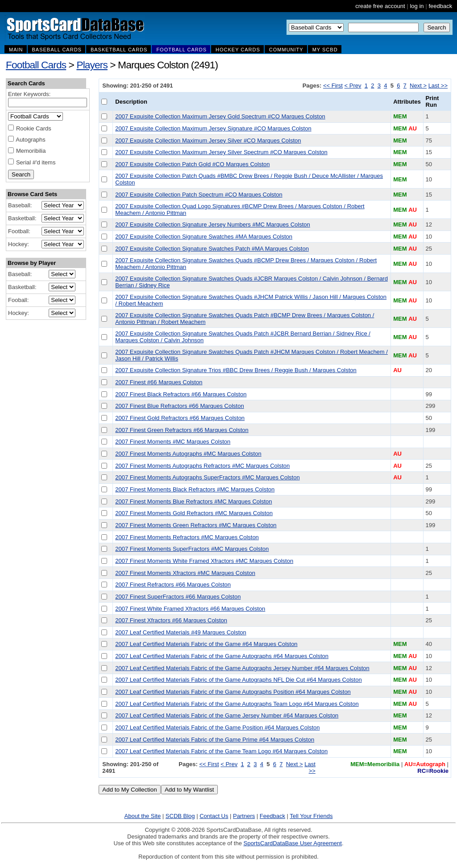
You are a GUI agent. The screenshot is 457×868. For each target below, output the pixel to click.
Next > (418, 86)
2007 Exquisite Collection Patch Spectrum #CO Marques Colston (199, 195)
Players (92, 65)
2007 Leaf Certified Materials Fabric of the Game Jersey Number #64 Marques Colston (227, 715)
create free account (380, 6)
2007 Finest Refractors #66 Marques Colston (173, 585)
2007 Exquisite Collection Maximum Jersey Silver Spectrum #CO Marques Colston (221, 152)
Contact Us (214, 816)
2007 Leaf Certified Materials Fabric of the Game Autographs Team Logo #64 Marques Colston (237, 704)
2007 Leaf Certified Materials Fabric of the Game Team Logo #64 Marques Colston (221, 751)
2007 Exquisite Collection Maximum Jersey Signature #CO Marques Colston (213, 128)
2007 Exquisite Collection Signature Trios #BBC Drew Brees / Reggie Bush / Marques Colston (236, 370)
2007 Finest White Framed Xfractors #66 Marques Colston (190, 609)
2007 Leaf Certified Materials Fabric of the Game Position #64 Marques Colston (217, 728)
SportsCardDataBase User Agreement (292, 843)
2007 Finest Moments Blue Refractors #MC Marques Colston (193, 501)
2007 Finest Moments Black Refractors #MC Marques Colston (195, 489)
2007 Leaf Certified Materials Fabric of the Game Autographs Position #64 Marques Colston (233, 692)
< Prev (353, 86)
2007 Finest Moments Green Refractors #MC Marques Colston (196, 525)
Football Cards (36, 65)
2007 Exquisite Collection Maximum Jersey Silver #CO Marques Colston (208, 140)
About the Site (143, 816)
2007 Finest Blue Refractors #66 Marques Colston (179, 406)
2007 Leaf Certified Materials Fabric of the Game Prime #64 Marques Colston (215, 740)
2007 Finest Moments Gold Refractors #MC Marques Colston (194, 513)
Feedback (272, 816)
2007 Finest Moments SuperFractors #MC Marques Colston (192, 549)
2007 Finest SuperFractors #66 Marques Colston (178, 597)
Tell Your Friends (311, 816)
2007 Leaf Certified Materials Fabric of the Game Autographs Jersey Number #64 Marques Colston (242, 668)
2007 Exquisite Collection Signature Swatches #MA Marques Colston (204, 237)
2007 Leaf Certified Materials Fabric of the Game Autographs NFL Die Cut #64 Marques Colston (238, 680)
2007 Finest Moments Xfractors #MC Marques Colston (185, 573)
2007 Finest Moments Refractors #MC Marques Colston (187, 537)
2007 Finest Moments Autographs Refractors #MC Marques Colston (202, 466)
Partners (244, 816)
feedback (440, 6)
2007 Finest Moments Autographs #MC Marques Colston (188, 454)
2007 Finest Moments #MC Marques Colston (173, 442)
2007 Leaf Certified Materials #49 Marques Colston (181, 632)
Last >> (438, 86)
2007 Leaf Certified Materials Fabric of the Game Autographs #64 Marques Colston (222, 656)
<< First (333, 86)
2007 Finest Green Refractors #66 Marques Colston (182, 430)
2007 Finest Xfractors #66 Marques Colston (171, 620)
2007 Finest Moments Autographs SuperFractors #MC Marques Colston (207, 477)
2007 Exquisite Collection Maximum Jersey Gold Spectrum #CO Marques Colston (220, 116)
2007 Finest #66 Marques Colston (159, 382)
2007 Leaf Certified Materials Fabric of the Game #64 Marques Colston (206, 644)
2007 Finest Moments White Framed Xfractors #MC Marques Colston (204, 561)
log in (417, 6)
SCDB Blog (180, 816)
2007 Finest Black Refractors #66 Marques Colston (181, 394)
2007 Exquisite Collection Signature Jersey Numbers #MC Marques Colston (212, 224)
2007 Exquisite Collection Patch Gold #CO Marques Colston (192, 164)
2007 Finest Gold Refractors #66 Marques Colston (180, 418)
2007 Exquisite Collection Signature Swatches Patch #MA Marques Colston (212, 249)
